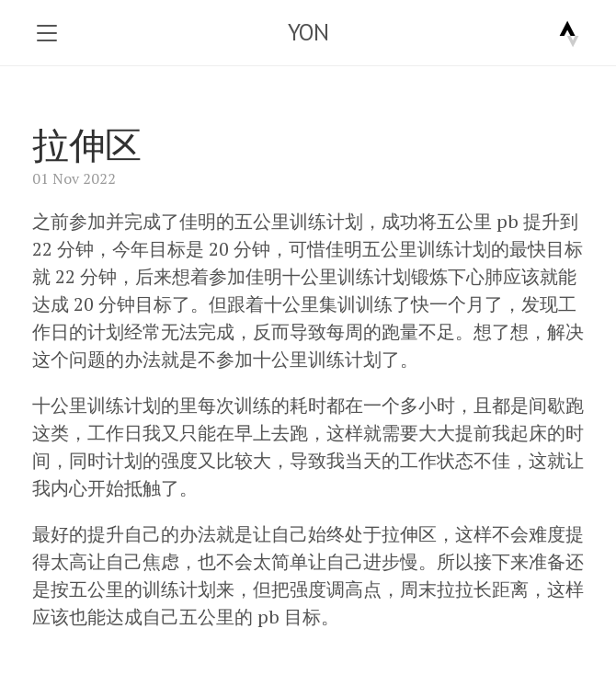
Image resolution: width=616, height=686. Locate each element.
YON (308, 32)
